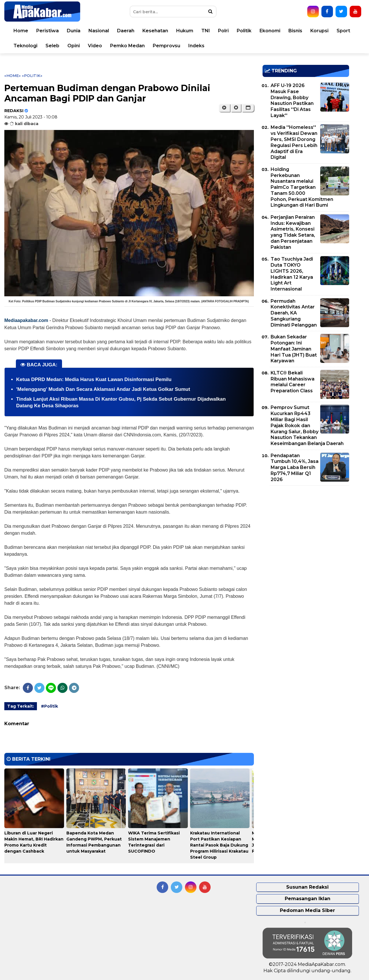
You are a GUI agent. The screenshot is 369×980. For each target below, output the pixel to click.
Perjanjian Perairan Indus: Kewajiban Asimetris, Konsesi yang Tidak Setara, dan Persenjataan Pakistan (293, 232)
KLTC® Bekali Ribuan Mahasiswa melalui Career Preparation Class (293, 382)
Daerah (126, 31)
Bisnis (295, 31)
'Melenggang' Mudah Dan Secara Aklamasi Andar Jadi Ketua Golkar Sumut (103, 389)
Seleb (53, 46)
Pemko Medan (128, 46)
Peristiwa (48, 31)
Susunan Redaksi (307, 887)
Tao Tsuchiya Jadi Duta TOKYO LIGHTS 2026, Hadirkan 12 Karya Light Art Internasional (292, 274)
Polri (223, 31)
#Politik (49, 706)
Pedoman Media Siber (307, 910)
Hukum (185, 31)
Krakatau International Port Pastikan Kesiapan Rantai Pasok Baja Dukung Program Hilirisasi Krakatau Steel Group (219, 845)
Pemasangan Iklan (308, 899)
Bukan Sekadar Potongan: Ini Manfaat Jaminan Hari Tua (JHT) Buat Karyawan (294, 349)
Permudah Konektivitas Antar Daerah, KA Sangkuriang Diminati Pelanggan (294, 313)
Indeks (196, 46)
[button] (248, 108)
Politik (244, 31)
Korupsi (320, 31)
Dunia (74, 31)
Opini (74, 46)
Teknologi (26, 46)
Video (95, 46)
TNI (206, 31)
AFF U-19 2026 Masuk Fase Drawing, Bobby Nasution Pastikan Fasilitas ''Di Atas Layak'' (292, 100)
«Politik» (32, 76)
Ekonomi (270, 31)
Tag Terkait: (21, 706)
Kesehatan (155, 31)
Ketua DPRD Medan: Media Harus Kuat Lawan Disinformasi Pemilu (94, 379)
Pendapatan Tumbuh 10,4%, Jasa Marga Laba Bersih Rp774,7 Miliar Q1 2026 (295, 468)
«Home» (13, 76)
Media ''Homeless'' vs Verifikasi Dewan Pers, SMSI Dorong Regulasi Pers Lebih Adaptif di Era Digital (294, 142)
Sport (343, 31)
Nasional (99, 31)
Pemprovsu (167, 46)
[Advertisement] (306, 530)
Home (21, 31)
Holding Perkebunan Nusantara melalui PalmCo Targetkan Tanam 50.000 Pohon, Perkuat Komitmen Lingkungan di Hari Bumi (302, 187)
